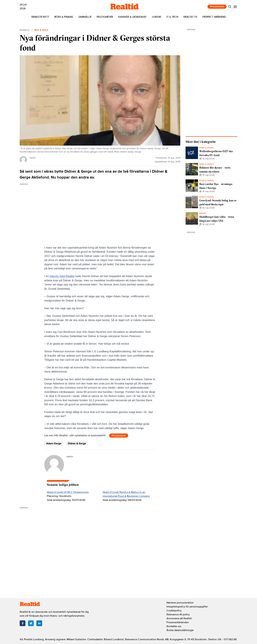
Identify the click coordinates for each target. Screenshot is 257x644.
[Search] (230, 7)
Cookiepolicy (174, 611)
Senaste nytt (40, 17)
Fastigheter (105, 17)
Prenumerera (217, 6)
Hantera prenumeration (180, 603)
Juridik (157, 17)
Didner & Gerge (77, 443)
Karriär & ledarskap (132, 17)
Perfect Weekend (214, 17)
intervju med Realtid (62, 276)
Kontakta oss (174, 626)
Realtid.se (25, 30)
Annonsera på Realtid (179, 618)
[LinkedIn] (39, 623)
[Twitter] (31, 623)
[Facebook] (23, 623)
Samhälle (85, 17)
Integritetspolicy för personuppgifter (187, 607)
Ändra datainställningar (180, 630)
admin (70, 457)
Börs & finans (64, 17)
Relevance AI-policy (178, 614)
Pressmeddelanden (178, 622)
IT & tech (172, 17)
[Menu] (235, 7)
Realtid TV (190, 17)
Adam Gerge (54, 443)
